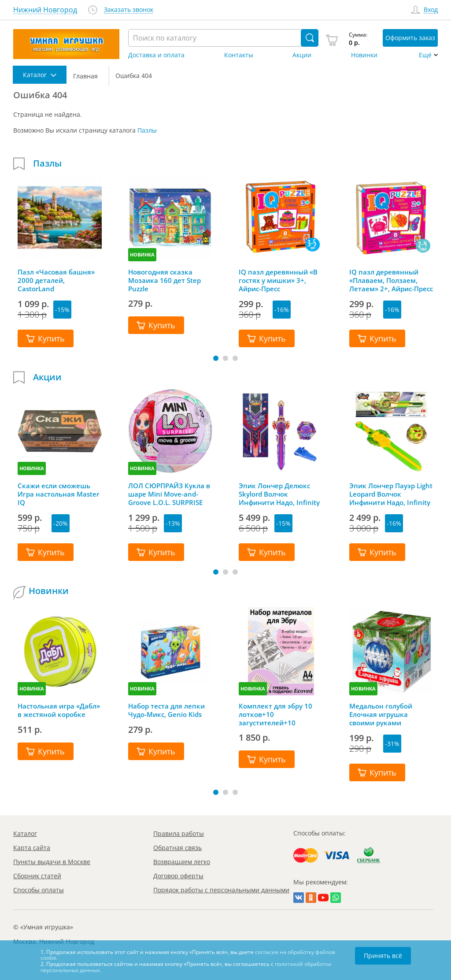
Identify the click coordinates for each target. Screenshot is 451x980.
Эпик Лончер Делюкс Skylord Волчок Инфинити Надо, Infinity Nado (279, 494)
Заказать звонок (129, 10)
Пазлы (147, 130)
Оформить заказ (410, 38)
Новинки (364, 55)
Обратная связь (177, 848)
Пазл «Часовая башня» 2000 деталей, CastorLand (56, 280)
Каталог (25, 833)
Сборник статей (37, 876)
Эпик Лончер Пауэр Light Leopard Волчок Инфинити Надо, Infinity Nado (391, 494)
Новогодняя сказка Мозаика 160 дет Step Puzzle (165, 280)
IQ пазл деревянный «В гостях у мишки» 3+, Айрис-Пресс (278, 280)
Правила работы (179, 833)
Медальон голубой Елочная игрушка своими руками (381, 714)
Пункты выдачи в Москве (52, 862)
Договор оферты (178, 876)
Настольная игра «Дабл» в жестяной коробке (59, 710)
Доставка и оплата (156, 55)
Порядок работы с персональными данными (221, 890)
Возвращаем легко (182, 862)
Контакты (239, 55)
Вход (431, 10)
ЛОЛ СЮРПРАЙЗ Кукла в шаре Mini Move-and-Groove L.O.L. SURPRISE (169, 494)
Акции (302, 55)
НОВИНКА (142, 254)
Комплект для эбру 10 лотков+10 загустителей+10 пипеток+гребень (275, 714)
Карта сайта (32, 848)
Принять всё (383, 956)
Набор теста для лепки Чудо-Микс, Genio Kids (166, 710)
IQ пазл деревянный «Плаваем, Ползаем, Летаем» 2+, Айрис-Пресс (391, 280)
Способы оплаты (39, 890)
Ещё (425, 55)
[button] (216, 358)
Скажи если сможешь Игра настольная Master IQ (58, 494)
